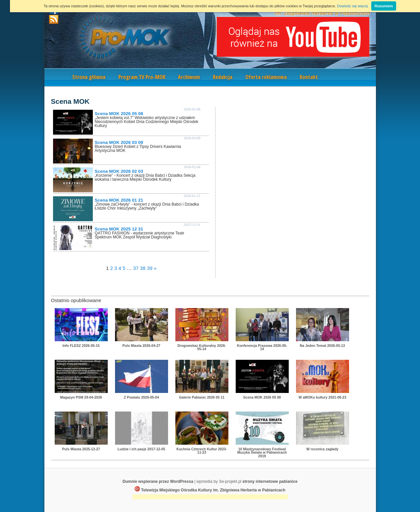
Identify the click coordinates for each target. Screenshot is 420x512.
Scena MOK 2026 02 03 (119, 171)
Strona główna (89, 77)
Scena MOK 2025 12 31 (119, 229)
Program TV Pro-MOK (142, 77)
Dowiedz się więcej (353, 6)
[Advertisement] (210, 498)
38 (143, 268)
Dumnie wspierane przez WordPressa (158, 481)
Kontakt (309, 77)
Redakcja (223, 77)
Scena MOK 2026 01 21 (119, 200)
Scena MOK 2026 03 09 (119, 142)
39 (150, 268)
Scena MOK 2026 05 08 (119, 114)
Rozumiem (384, 6)
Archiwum (189, 77)
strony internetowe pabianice (270, 481)
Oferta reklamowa (266, 77)
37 (136, 268)
